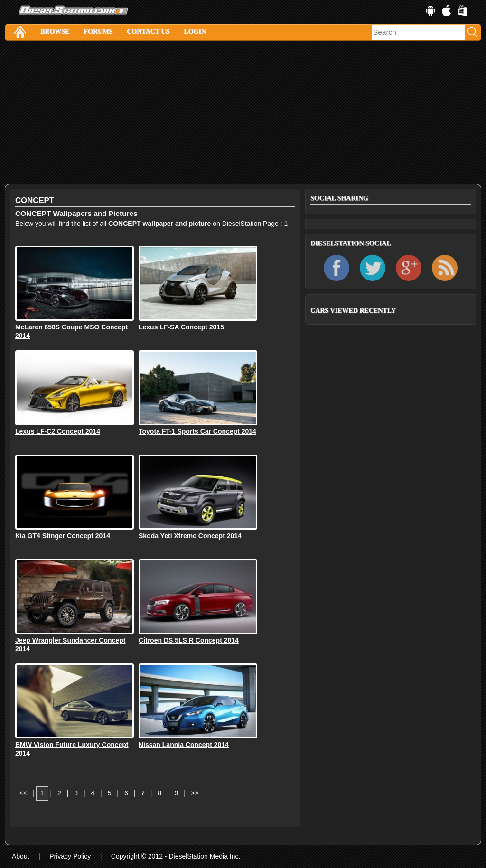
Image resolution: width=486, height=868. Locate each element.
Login (195, 32)
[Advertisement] (243, 112)
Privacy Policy (70, 856)
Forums (98, 32)
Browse (55, 32)
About (21, 856)
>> (195, 793)
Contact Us (148, 32)
